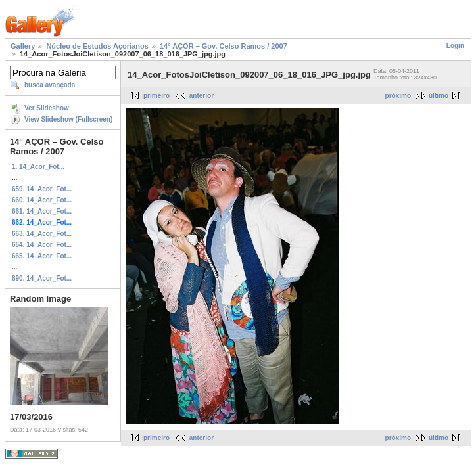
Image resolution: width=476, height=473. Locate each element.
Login (455, 46)
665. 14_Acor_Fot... (42, 256)
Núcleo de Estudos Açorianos (97, 46)
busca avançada (50, 85)
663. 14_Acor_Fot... (42, 234)
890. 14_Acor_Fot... (42, 278)
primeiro (156, 96)
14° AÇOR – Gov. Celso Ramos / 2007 (224, 46)
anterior (202, 96)
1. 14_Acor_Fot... (38, 167)
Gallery (23, 46)
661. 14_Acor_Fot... (42, 211)
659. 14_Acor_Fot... (42, 189)
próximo (398, 96)
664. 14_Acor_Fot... (42, 245)
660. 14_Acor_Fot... (42, 200)
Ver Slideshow (47, 108)
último (439, 96)
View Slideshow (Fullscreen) (68, 119)
